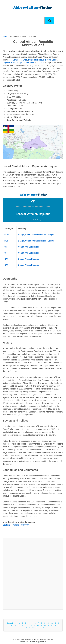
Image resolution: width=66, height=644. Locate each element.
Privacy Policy (34, 642)
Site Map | (40, 639)
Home (5, 37)
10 (48, 623)
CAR (6, 259)
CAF (6, 265)
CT (6, 247)
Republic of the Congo (12, 63)
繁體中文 (25, 525)
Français (16, 525)
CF (6, 253)
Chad (25, 60)
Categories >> (12, 623)
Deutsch (6, 525)
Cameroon (17, 60)
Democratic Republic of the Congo (43, 60)
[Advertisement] (33, 574)
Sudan (41, 63)
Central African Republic (28, 247)
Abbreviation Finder (29, 639)
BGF (6, 241)
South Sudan (28, 63)
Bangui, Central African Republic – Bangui (36, 235)
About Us (43, 642)
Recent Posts (48, 639)
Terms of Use (24, 642)
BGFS (7, 235)
